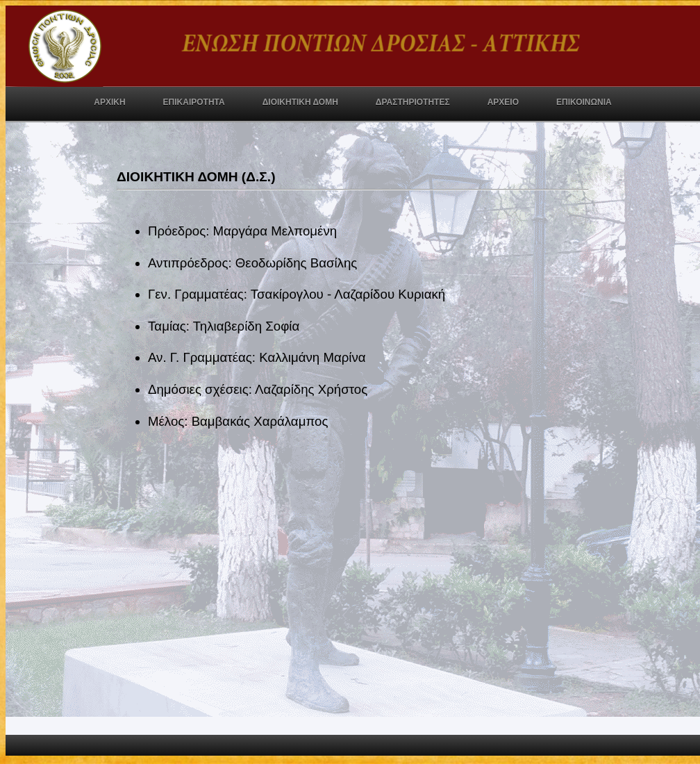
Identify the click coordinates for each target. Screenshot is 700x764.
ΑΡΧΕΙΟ (503, 102)
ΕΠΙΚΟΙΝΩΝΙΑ (584, 102)
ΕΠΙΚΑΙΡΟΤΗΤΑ (194, 102)
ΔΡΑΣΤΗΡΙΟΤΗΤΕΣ (413, 102)
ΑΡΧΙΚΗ (109, 102)
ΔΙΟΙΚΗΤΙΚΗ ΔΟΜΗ (300, 102)
